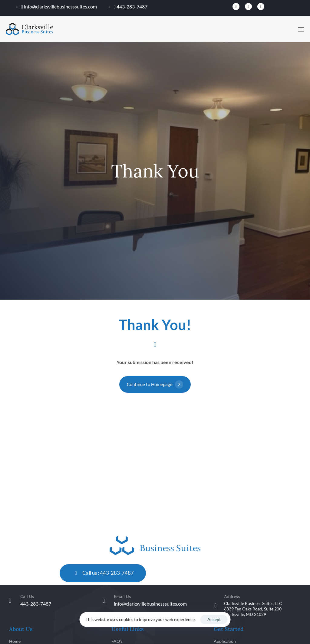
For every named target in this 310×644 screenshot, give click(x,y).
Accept (214, 619)
